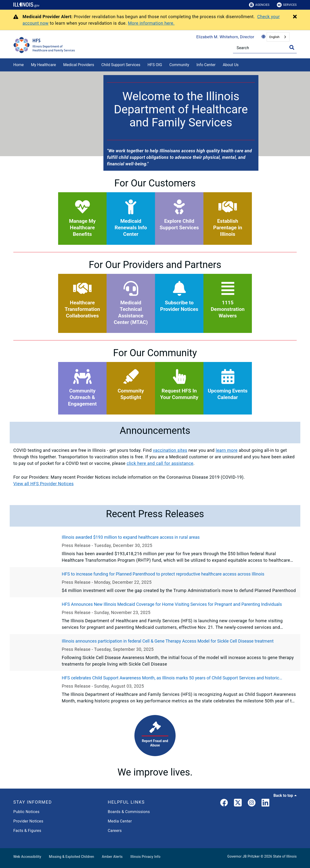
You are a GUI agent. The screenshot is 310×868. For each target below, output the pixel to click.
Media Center (120, 821)
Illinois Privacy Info (145, 857)
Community (179, 65)
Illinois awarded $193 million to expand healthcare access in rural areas (131, 537)
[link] (224, 804)
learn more (227, 450)
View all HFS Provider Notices (43, 484)
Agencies (259, 5)
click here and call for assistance (160, 463)
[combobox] (278, 37)
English (274, 37)
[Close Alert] (295, 17)
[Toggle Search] (292, 47)
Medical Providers (79, 65)
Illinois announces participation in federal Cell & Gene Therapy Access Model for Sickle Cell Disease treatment (168, 641)
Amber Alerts (112, 857)
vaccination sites (170, 450)
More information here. (151, 23)
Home (19, 65)
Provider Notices (28, 821)
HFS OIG (155, 65)
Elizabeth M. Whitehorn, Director (225, 37)
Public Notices (26, 812)
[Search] (265, 48)
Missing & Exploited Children (71, 857)
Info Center (206, 65)
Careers (115, 831)
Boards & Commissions (129, 812)
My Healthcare (43, 65)
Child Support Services (121, 65)
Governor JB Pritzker (244, 856)
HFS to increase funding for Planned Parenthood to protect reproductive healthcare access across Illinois (163, 574)
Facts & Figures (27, 831)
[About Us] (242, 64)
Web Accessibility (27, 857)
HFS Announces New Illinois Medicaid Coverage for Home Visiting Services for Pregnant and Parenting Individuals (172, 604)
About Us (231, 65)
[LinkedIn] (265, 804)
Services (287, 5)
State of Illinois (285, 856)
